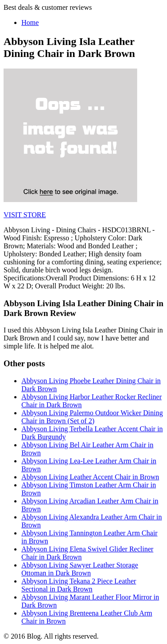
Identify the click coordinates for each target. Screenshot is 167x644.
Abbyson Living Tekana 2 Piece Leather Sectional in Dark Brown (79, 585)
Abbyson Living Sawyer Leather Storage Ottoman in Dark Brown (80, 569)
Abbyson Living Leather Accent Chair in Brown (90, 477)
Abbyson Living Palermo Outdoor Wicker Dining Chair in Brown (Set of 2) (92, 417)
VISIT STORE (25, 215)
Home (30, 22)
